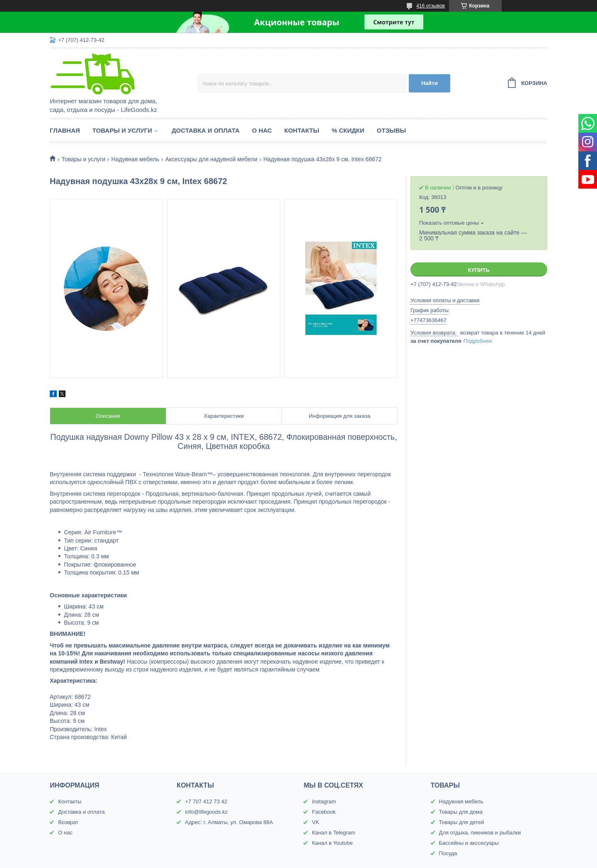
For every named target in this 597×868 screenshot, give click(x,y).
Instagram (324, 801)
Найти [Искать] (430, 83)
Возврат (68, 822)
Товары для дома (461, 812)
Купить (479, 270)
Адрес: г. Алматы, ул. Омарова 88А (229, 822)
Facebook (324, 812)
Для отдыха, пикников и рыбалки (480, 833)
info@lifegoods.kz (206, 812)
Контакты (302, 130)
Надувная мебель (135, 159)
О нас (262, 130)
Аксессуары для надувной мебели (211, 159)
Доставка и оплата (206, 130)
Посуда (448, 853)
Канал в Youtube (332, 843)
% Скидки (348, 130)
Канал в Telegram (333, 833)
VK (315, 822)
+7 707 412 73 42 (206, 801)
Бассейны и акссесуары (469, 843)
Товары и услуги (122, 130)
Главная (65, 130)
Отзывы (391, 130)
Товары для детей (462, 822)
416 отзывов (431, 6)
